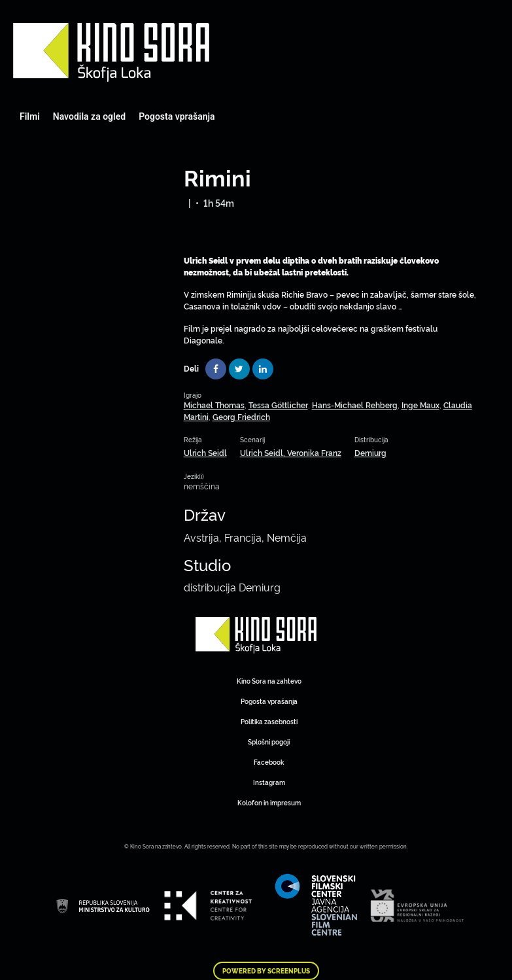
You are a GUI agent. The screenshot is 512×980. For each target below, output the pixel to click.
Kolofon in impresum (269, 802)
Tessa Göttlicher (278, 405)
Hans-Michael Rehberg (355, 405)
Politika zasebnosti (269, 721)
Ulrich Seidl (205, 452)
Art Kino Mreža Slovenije (111, 52)
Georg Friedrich (241, 416)
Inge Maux (420, 405)
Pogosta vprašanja (177, 116)
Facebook (269, 762)
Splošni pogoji (269, 742)
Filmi (30, 116)
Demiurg (370, 452)
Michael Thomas (214, 405)
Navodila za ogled (89, 116)
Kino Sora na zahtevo (269, 681)
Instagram (269, 782)
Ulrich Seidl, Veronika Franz (291, 452)
